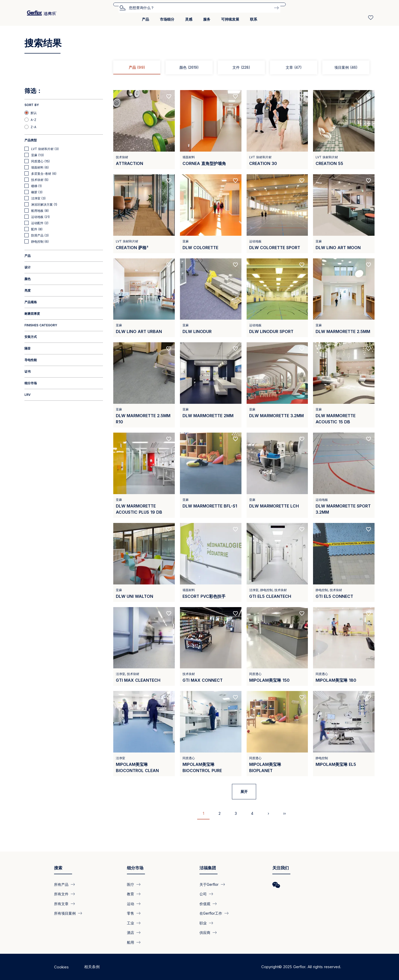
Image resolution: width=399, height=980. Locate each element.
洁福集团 (208, 868)
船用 (131, 942)
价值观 (205, 903)
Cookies (61, 967)
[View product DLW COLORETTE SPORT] (277, 214)
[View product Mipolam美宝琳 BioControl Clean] (144, 734)
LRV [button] (28, 395)
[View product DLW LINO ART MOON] (344, 214)
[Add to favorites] (169, 97)
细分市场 (135, 868)
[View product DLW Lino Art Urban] (144, 298)
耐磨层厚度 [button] (32, 314)
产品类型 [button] (31, 140)
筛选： (33, 91)
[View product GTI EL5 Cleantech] (277, 562)
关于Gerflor (209, 884)
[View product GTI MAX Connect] (211, 647)
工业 (131, 923)
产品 (145, 19)
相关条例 (92, 967)
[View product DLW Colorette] (211, 214)
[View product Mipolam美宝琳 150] (277, 647)
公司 (203, 894)
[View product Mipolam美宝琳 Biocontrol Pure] (211, 734)
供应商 (205, 933)
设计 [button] (28, 267)
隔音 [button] (28, 348)
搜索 (123, 7)
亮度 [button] (28, 290)
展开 (244, 791)
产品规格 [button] (31, 302)
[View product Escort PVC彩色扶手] (211, 562)
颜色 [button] (28, 279)
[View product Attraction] (144, 130)
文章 (294, 67)
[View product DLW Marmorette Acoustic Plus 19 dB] (144, 475)
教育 (131, 894)
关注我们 (281, 868)
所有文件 (61, 894)
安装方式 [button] (31, 337)
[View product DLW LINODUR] (211, 298)
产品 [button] (28, 256)
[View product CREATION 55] (344, 130)
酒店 (131, 933)
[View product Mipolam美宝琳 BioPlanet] (277, 734)
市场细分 (167, 19)
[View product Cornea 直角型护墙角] (211, 130)
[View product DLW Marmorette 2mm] (211, 385)
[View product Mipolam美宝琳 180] (344, 647)
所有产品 (61, 884)
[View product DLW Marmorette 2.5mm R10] (144, 385)
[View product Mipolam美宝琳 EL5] (344, 734)
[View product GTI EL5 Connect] (344, 562)
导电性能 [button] (31, 360)
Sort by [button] (32, 105)
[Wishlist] (371, 17)
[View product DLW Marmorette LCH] (277, 475)
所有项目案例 (65, 913)
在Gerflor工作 (211, 913)
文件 (241, 67)
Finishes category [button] (41, 325)
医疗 (131, 884)
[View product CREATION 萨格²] (144, 214)
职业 (203, 923)
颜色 (189, 67)
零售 (131, 913)
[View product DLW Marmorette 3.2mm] (277, 385)
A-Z (33, 120)
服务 (207, 19)
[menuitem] (145, 21)
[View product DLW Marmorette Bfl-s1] (211, 475)
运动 (131, 903)
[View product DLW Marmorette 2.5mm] (344, 298)
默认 (34, 113)
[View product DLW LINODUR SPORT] (277, 298)
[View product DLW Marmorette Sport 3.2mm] (344, 475)
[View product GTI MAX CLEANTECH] (144, 647)
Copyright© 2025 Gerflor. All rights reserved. (301, 967)
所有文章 (61, 903)
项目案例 (346, 67)
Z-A (33, 127)
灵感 (189, 19)
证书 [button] (28, 371)
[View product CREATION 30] (277, 130)
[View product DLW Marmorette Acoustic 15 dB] (344, 385)
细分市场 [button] (31, 383)
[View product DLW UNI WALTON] (144, 562)
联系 (254, 19)
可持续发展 (230, 19)
